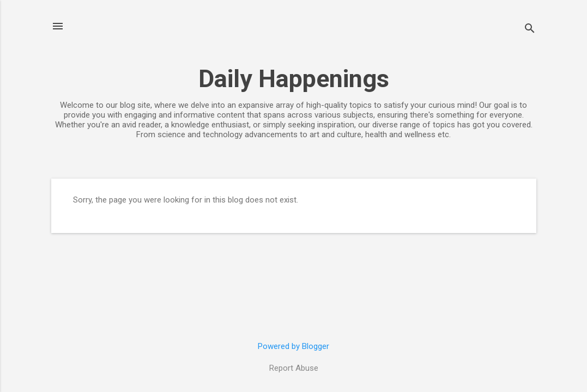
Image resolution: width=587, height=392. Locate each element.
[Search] (530, 30)
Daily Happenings (294, 79)
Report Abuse (294, 368)
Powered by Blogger (293, 346)
